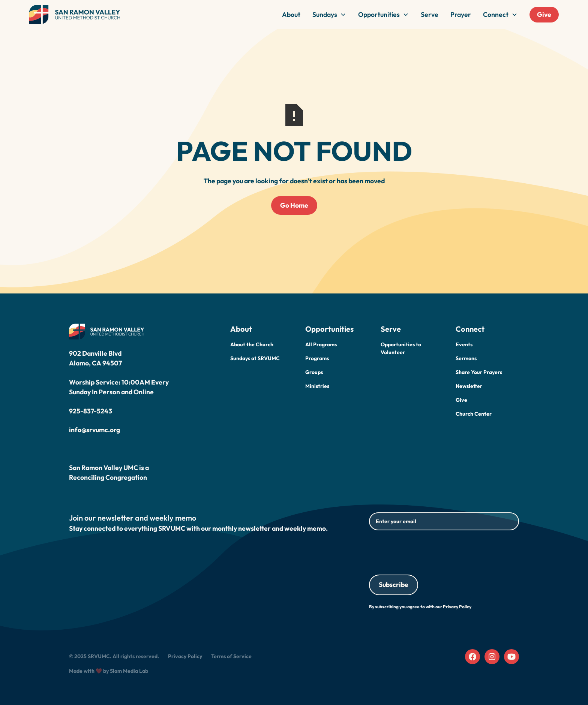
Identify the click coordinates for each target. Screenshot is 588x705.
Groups (314, 372)
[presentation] (426, 551)
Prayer (461, 14)
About (291, 14)
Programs (317, 358)
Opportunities (379, 14)
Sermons (466, 358)
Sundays (325, 14)
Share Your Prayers (479, 372)
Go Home (294, 205)
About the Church (252, 344)
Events (464, 344)
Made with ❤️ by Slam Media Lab (109, 671)
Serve (430, 14)
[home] (75, 15)
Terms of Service (231, 656)
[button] (329, 15)
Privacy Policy (185, 656)
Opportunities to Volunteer (401, 348)
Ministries (317, 386)
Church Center (474, 414)
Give (544, 14)
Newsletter (469, 386)
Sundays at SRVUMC (255, 358)
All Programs (321, 344)
